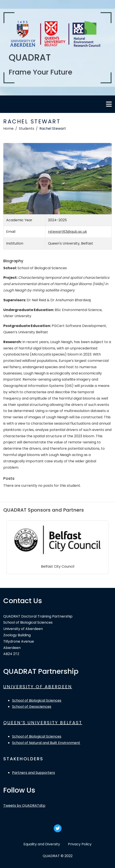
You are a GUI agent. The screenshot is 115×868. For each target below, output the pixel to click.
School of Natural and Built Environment (46, 743)
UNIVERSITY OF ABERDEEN (38, 687)
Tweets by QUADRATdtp (24, 806)
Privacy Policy (80, 844)
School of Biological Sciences (37, 700)
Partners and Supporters (34, 773)
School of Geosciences (32, 707)
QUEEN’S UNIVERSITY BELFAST (43, 723)
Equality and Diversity (42, 844)
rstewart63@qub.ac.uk (67, 232)
